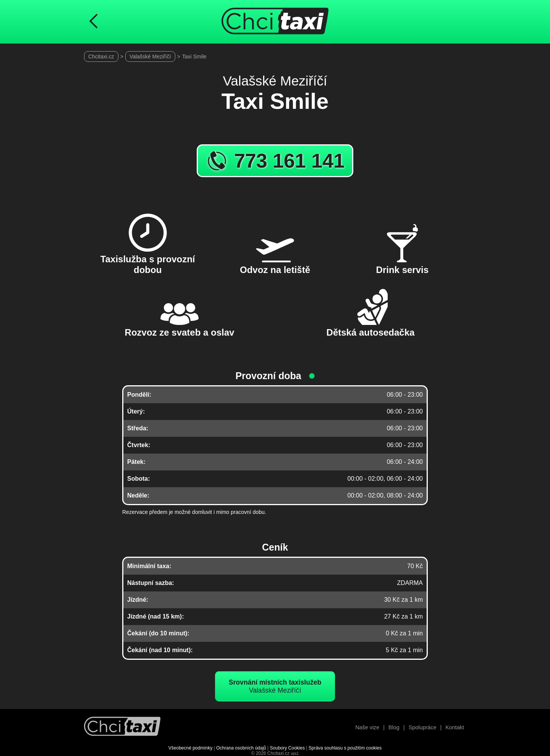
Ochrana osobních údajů (241, 748)
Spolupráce (423, 727)
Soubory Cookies (287, 748)
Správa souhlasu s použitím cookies (345, 748)
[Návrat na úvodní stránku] (122, 727)
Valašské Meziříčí (150, 57)
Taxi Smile (194, 57)
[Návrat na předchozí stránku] (94, 22)
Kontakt (455, 727)
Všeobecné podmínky (190, 748)
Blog (394, 727)
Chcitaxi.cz (101, 57)
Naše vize (367, 727)
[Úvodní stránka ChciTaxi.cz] (275, 22)
